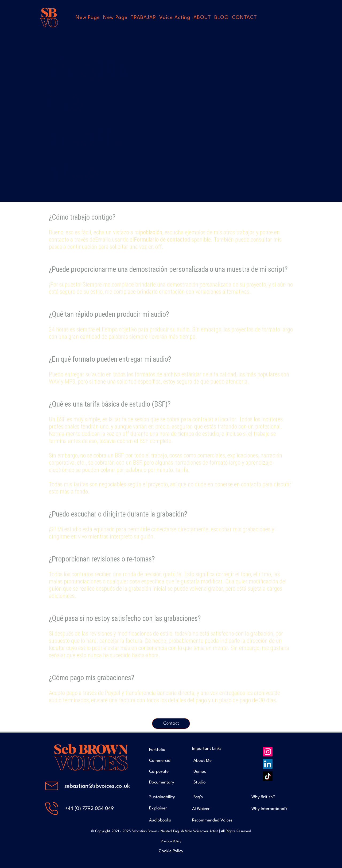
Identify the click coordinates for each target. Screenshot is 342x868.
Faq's (198, 797)
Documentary (162, 782)
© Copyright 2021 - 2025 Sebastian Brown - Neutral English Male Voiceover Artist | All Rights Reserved (171, 831)
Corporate (159, 772)
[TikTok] (268, 776)
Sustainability (162, 797)
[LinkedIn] (268, 764)
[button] (143, 18)
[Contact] (171, 724)
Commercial (160, 761)
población (151, 232)
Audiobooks (160, 820)
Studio (200, 782)
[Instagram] (268, 752)
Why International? (269, 809)
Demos (200, 772)
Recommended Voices (212, 820)
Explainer (158, 808)
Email (102, 240)
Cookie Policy (171, 851)
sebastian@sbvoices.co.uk (97, 786)
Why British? (263, 797)
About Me (203, 761)
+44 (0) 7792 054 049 (89, 809)
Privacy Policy (171, 841)
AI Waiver (201, 809)
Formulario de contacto (161, 240)
